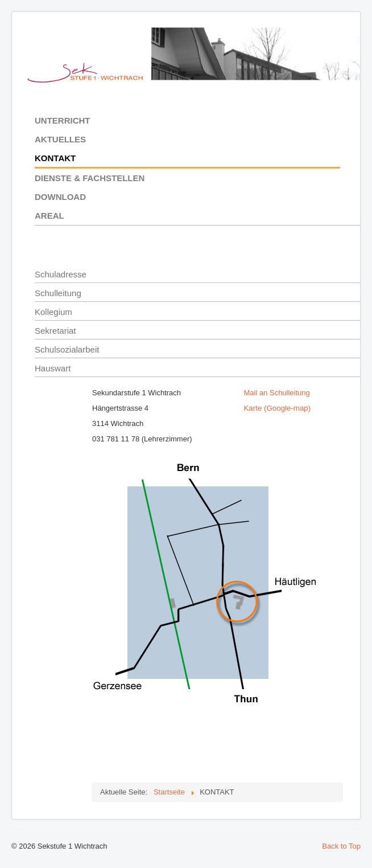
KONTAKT (55, 158)
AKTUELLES (60, 139)
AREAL (49, 216)
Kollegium (53, 312)
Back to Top (341, 846)
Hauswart (53, 368)
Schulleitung (58, 293)
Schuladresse (61, 274)
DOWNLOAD (60, 197)
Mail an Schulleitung (276, 393)
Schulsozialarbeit (67, 349)
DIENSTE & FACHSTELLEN (90, 178)
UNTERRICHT (63, 120)
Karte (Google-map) (277, 408)
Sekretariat (55, 331)
